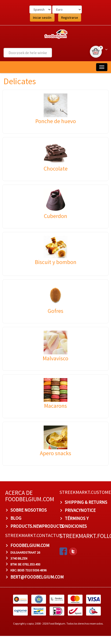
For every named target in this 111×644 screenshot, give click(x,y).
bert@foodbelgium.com (37, 577)
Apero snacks (55, 453)
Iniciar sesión (42, 18)
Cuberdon (55, 216)
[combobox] (28, 53)
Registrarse (70, 18)
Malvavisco (55, 358)
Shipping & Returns (86, 502)
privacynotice (80, 510)
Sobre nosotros (29, 510)
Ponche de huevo (56, 121)
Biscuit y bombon (56, 262)
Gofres (55, 311)
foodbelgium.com (30, 545)
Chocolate (56, 169)
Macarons (55, 406)
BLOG (16, 518)
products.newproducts (37, 526)
